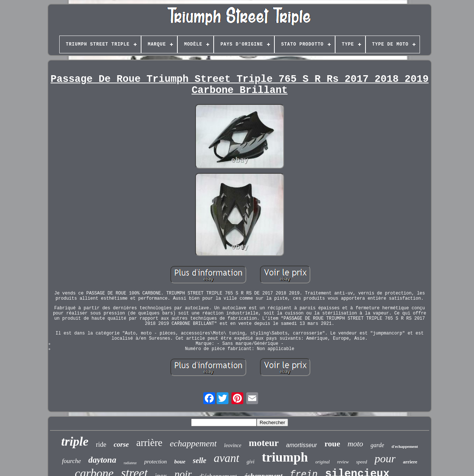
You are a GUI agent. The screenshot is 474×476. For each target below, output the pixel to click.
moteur (264, 443)
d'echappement (405, 446)
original (323, 462)
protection (155, 462)
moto (355, 444)
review (343, 462)
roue (332, 444)
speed (362, 462)
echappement (193, 443)
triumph (285, 457)
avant (226, 458)
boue (180, 462)
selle (200, 460)
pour (385, 458)
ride (101, 445)
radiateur (130, 463)
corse (121, 444)
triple (75, 441)
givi (251, 462)
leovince (233, 445)
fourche (71, 461)
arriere (410, 462)
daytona (102, 460)
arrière (149, 443)
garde (378, 445)
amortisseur (302, 445)
